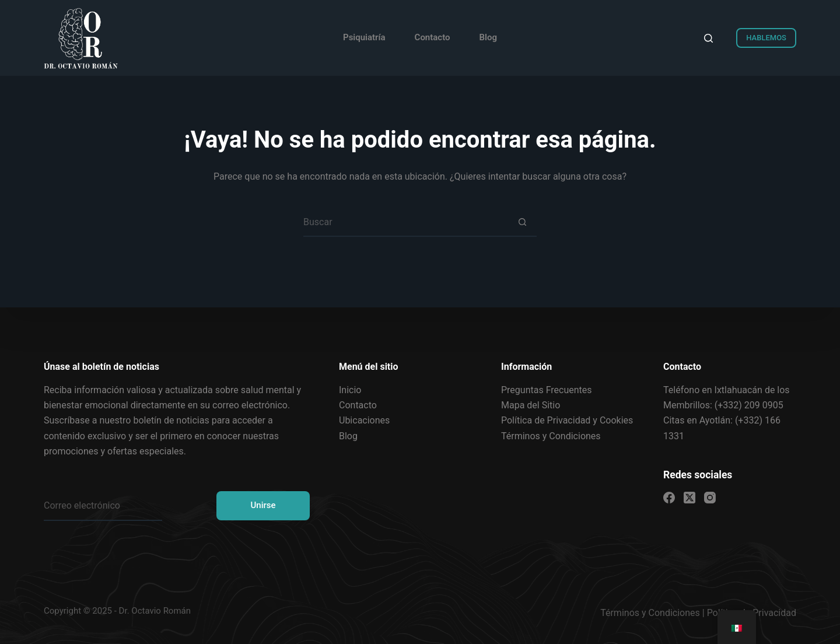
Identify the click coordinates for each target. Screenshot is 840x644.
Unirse (263, 505)
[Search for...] (405, 222)
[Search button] (522, 222)
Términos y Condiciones (650, 613)
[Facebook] (669, 498)
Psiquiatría (364, 37)
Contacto (433, 37)
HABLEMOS (766, 38)
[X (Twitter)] (689, 498)
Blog (488, 37)
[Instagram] (710, 498)
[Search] (708, 38)
